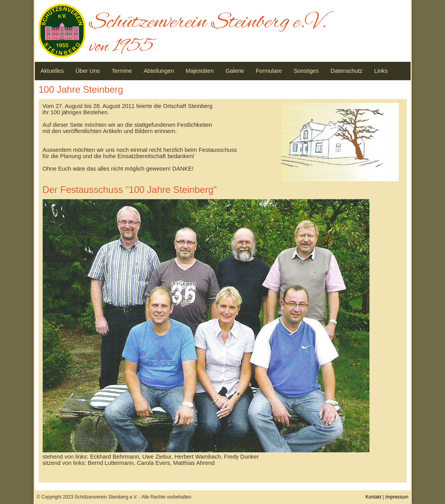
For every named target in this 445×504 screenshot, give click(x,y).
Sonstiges (306, 71)
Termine (122, 71)
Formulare (269, 71)
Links (381, 71)
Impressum (397, 497)
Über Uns (88, 71)
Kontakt (374, 497)
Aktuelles (52, 71)
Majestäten (200, 71)
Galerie (235, 71)
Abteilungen (159, 71)
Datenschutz (347, 71)
